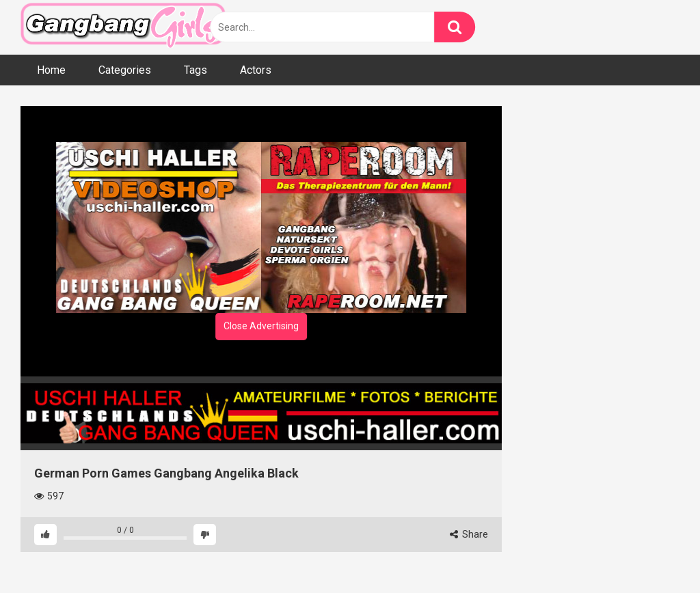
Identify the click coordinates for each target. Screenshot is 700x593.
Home (51, 70)
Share (469, 534)
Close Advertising (261, 326)
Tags (196, 70)
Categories (125, 70)
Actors (256, 70)
